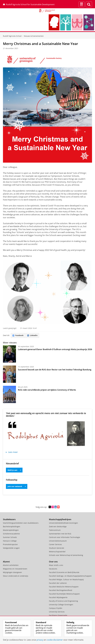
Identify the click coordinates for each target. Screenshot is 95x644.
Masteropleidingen (11, 530)
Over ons (53, 562)
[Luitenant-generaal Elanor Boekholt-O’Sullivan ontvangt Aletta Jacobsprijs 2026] (9, 354)
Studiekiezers (9, 519)
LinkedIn (32, 335)
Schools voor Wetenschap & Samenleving (66, 555)
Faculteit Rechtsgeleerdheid (61, 590)
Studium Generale (57, 548)
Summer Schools (10, 537)
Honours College (10, 541)
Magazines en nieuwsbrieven (15, 569)
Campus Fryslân (56, 608)
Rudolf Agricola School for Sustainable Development (29, 4)
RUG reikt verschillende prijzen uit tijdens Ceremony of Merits (47, 390)
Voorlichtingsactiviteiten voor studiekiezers (21, 523)
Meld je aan (14, 470)
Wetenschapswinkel (57, 552)
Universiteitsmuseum (58, 541)
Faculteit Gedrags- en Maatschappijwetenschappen (70, 576)
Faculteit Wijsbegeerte (58, 597)
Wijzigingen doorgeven (12, 572)
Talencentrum (55, 530)
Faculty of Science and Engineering (63, 601)
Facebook (18, 335)
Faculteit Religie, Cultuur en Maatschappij (66, 579)
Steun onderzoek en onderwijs (16, 576)
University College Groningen (61, 605)
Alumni (6, 562)
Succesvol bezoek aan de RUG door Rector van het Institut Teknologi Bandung (55, 370)
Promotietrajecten (10, 544)
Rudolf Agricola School (12, 36)
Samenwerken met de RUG (60, 534)
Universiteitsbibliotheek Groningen (63, 523)
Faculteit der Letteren (58, 583)
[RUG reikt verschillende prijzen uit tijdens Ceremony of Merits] (9, 394)
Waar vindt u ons (56, 565)
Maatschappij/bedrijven (60, 519)
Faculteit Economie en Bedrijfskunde (64, 572)
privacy (40, 640)
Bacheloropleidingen (12, 526)
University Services (57, 612)
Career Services (55, 544)
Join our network (17, 486)
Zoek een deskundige (58, 526)
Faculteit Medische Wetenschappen (64, 587)
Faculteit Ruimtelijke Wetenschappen (64, 594)
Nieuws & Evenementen (34, 36)
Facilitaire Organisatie (58, 615)
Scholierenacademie (11, 534)
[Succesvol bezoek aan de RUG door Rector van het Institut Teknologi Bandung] (9, 374)
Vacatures (53, 569)
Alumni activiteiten (11, 565)
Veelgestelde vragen (11, 548)
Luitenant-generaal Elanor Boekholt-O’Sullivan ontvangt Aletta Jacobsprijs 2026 (55, 349)
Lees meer (12, 452)
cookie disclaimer (55, 640)
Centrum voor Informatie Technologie (65, 537)
